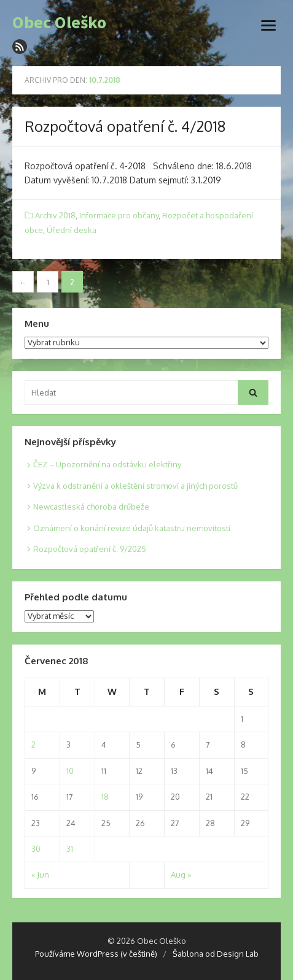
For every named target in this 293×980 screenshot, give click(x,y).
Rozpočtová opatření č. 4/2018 (125, 126)
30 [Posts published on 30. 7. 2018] (36, 849)
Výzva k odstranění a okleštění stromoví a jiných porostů (135, 486)
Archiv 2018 (55, 215)
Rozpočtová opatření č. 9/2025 (90, 549)
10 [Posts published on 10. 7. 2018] (70, 771)
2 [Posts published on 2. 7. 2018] (33, 745)
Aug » (181, 875)
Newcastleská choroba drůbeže (91, 507)
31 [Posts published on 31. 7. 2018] (70, 849)
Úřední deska (72, 230)
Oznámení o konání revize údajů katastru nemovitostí (132, 528)
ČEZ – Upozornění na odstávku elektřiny (107, 464)
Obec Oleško (59, 23)
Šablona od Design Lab (216, 954)
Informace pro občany (119, 215)
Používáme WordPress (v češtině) (96, 954)
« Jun (40, 875)
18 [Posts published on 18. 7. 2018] (105, 797)
